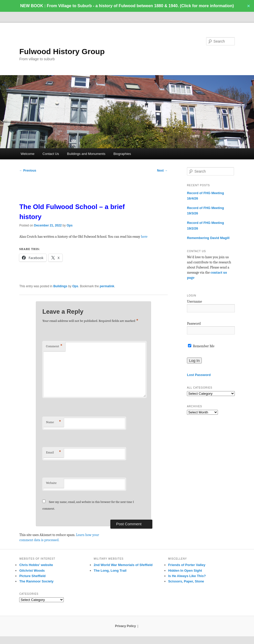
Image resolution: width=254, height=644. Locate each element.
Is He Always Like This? (187, 576)
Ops (70, 225)
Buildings (60, 286)
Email (54, 453)
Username (194, 301)
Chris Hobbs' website (36, 565)
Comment (54, 346)
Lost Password (199, 375)
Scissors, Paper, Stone (186, 581)
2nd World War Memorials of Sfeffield (123, 565)
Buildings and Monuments (86, 154)
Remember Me (201, 346)
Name (54, 422)
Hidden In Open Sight (185, 571)
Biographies (122, 154)
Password (194, 324)
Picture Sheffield (32, 576)
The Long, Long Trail (110, 571)
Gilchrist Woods (32, 571)
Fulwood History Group (62, 51)
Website (51, 483)
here (144, 237)
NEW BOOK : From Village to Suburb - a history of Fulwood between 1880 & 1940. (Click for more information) (127, 6)
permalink (107, 286)
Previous (28, 171)
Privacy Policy (125, 626)
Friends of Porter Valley (187, 565)
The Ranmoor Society (36, 581)
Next (162, 171)
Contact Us (51, 154)
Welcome (28, 154)
